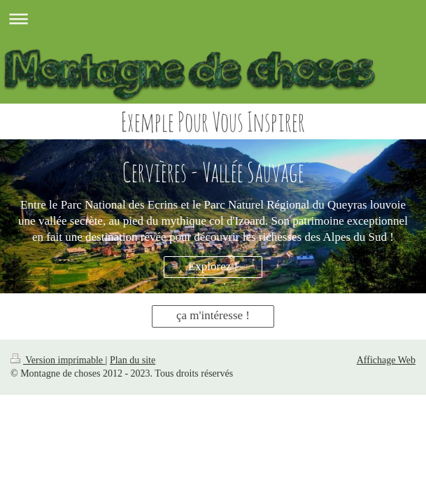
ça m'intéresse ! (213, 315)
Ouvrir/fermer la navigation (213, 19)
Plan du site (133, 360)
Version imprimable (58, 360)
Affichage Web (386, 360)
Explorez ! (213, 266)
